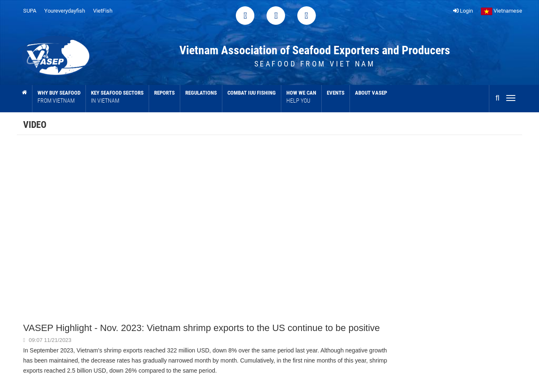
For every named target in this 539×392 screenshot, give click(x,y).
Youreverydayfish (65, 11)
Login (463, 11)
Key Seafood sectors (117, 97)
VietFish (103, 11)
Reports (164, 93)
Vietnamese (502, 11)
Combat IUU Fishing (252, 93)
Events (336, 93)
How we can (301, 97)
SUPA (30, 11)
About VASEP (371, 93)
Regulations (201, 93)
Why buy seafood (59, 97)
